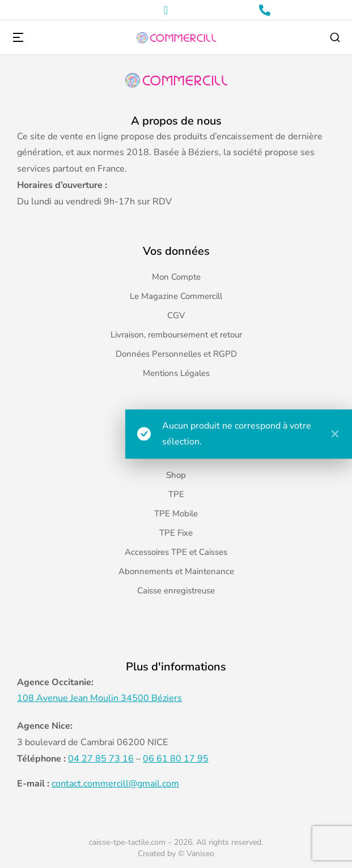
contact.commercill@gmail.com (115, 784)
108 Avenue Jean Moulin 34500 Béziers (99, 698)
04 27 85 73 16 (101, 759)
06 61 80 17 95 (176, 759)
